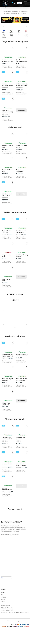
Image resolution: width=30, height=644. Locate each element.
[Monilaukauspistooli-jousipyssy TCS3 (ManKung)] (8, 66)
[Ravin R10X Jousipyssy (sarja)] (8, 116)
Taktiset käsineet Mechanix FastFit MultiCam (7, 589)
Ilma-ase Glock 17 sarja (7, 161)
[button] (12, 63)
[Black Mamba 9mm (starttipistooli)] (8, 285)
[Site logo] (5, 4)
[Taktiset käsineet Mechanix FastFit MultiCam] (8, 579)
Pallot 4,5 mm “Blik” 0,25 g (6, 247)
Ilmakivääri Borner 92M (8, 186)
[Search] (15, 3)
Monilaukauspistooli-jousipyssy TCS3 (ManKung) (8, 76)
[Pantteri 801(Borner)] (22, 176)
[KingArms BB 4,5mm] (8, 261)
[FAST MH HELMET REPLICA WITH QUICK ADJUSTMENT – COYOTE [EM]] (22, 603)
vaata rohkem (21, 125)
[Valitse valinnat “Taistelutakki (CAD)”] (27, 576)
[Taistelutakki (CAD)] (22, 579)
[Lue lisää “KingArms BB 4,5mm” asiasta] (12, 258)
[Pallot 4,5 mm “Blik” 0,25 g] (8, 237)
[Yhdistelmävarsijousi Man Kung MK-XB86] (22, 90)
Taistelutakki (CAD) (22, 588)
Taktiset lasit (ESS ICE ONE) (7, 613)
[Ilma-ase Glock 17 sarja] (8, 152)
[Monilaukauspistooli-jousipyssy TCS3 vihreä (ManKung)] (22, 66)
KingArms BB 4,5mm (6, 271)
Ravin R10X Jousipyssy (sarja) (7, 126)
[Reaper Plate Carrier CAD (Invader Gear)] (8, 627)
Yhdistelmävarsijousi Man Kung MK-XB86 (22, 100)
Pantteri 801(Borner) (20, 186)
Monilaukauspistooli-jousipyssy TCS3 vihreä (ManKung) (22, 76)
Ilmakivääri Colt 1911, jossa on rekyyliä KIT (7, 210)
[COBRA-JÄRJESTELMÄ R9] (8, 90)
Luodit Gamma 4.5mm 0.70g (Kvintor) (21, 247)
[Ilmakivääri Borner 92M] (8, 176)
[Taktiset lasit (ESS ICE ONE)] (8, 603)
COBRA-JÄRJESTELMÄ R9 (7, 100)
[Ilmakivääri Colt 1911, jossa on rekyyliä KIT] (8, 200)
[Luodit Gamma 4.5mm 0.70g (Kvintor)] (22, 237)
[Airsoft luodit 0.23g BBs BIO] (22, 261)
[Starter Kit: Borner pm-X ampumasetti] (22, 152)
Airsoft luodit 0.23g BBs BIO (22, 271)
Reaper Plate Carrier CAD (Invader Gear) (6, 638)
